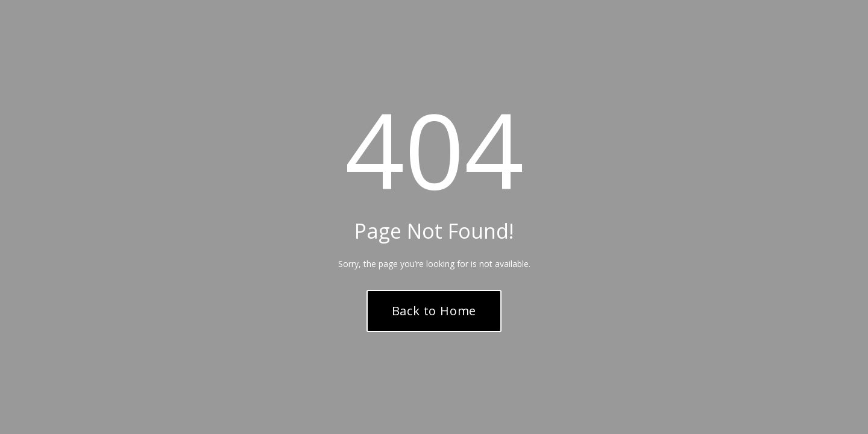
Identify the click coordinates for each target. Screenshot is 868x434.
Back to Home (434, 311)
